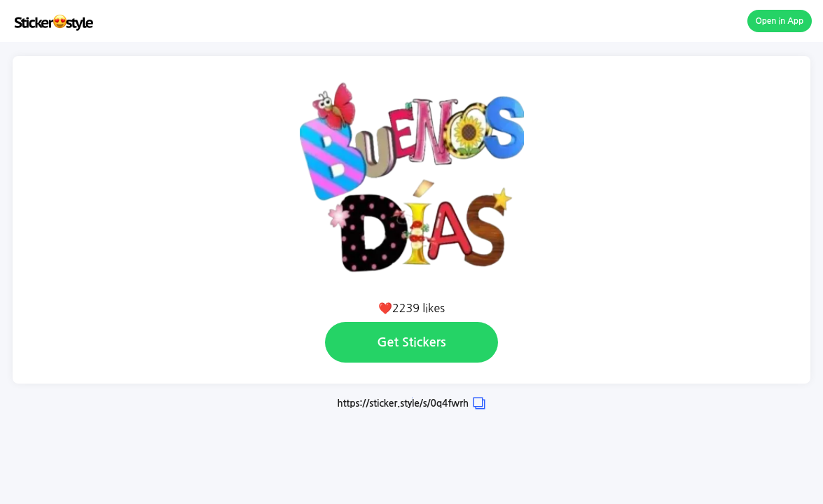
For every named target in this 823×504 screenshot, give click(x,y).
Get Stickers (411, 342)
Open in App (780, 21)
